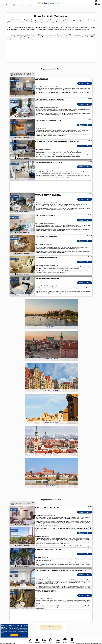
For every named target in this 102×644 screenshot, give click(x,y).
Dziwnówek (13, 551)
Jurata (12, 593)
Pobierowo (13, 530)
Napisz (100, 643)
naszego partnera (54, 94)
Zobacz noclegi (85, 83)
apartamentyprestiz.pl (51, 3)
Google (3, 627)
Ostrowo (13, 122)
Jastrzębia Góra (15, 81)
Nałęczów (13, 509)
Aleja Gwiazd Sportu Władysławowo (51, 626)
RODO (3, 633)
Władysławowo (15, 197)
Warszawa (13, 572)
